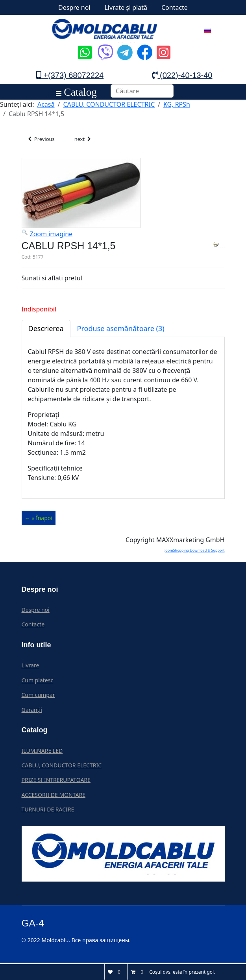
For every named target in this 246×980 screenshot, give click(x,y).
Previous (43, 140)
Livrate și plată (126, 7)
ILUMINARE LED (42, 752)
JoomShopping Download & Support (195, 552)
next (90, 140)
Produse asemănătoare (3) (121, 330)
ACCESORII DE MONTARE (54, 796)
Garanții (32, 711)
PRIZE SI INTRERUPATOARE (56, 781)
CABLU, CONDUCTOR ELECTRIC (62, 767)
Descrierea (46, 330)
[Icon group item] (84, 46)
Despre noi (74, 7)
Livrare (31, 667)
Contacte (175, 7)
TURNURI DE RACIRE (48, 811)
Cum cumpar (38, 696)
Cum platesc (38, 682)
